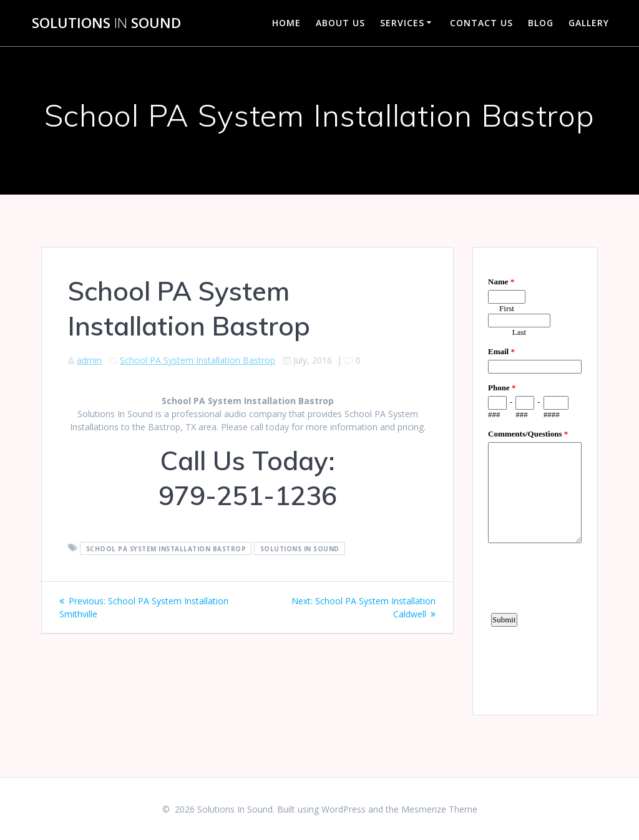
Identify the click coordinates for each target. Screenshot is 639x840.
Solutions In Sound (300, 548)
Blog (541, 23)
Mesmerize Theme (439, 809)
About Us (340, 23)
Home (286, 23)
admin (89, 360)
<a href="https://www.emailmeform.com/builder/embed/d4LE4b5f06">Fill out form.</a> (535, 480)
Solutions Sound (106, 23)
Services (402, 23)
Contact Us (481, 23)
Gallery (589, 23)
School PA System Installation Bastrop (198, 360)
